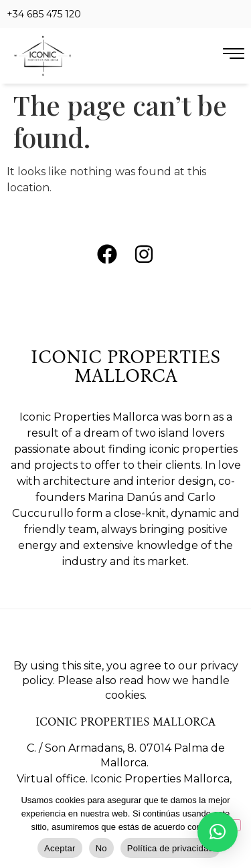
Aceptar (60, 848)
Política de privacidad (170, 848)
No (101, 848)
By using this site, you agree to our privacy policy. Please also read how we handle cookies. (126, 680)
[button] (218, 832)
